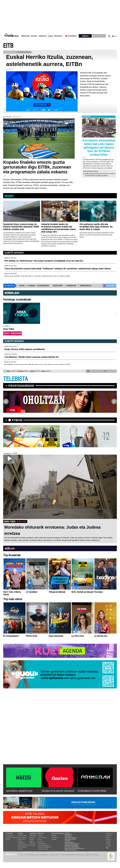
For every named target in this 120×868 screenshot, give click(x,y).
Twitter (108, 838)
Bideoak (8, 839)
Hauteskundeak (71, 838)
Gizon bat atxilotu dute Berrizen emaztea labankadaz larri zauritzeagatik (37, 276)
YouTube (108, 846)
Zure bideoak (110, 371)
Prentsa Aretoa (71, 850)
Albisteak (25, 36)
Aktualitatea (33, 835)
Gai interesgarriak (72, 844)
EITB (8, 46)
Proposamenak (21, 386)
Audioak (54, 839)
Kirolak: (41, 833)
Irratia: (21, 833)
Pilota (40, 839)
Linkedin (108, 844)
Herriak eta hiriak (71, 845)
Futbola (40, 835)
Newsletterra (109, 834)
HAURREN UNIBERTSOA (19, 791)
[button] (52, 414)
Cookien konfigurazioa (68, 855)
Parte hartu (69, 842)
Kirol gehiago (42, 843)
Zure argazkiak (94, 371)
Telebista (42, 36)
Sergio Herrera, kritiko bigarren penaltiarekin (25, 349)
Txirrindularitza (42, 837)
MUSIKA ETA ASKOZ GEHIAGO (58, 791)
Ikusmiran (32, 843)
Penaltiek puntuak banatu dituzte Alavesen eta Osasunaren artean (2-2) (37, 365)
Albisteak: (34, 833)
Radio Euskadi (22, 837)
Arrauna (40, 841)
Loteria (67, 841)
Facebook (109, 836)
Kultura (32, 841)
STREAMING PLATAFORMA (92, 791)
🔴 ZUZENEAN (108, 286)
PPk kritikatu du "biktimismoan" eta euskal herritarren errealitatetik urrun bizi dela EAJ (44, 261)
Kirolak (34, 36)
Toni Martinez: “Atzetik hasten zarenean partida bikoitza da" (32, 357)
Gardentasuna (80, 855)
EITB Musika (21, 843)
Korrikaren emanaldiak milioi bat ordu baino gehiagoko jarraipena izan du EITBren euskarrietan (99, 147)
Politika (32, 839)
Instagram (109, 840)
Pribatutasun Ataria (34, 855)
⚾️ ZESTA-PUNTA (57, 286)
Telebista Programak (11, 837)
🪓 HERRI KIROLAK (85, 286)
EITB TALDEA (99, 36)
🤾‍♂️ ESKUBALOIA (70, 286)
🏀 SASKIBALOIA (43, 286)
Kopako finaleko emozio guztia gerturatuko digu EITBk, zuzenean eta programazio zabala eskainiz (37, 167)
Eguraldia (32, 845)
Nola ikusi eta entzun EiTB (74, 848)
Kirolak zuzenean (43, 849)
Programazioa (9, 835)
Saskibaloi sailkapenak (44, 847)
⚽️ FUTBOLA (31, 286)
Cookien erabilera (54, 855)
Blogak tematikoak (72, 847)
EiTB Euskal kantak (23, 845)
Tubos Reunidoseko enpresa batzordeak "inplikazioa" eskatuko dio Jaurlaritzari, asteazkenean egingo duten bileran (57, 269)
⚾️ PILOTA (21, 286)
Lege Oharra (44, 855)
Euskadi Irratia (22, 835)
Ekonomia (33, 837)
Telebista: (9, 833)
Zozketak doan (70, 839)
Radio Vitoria (22, 839)
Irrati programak (22, 847)
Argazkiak (54, 837)
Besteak (58, 36)
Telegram (108, 842)
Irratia (50, 36)
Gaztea (20, 841)
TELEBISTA (16, 379)
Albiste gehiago (14, 253)
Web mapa (96, 855)
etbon (17, 420)
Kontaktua (88, 855)
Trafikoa (68, 836)
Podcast (20, 849)
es (116, 36)
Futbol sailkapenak (43, 845)
